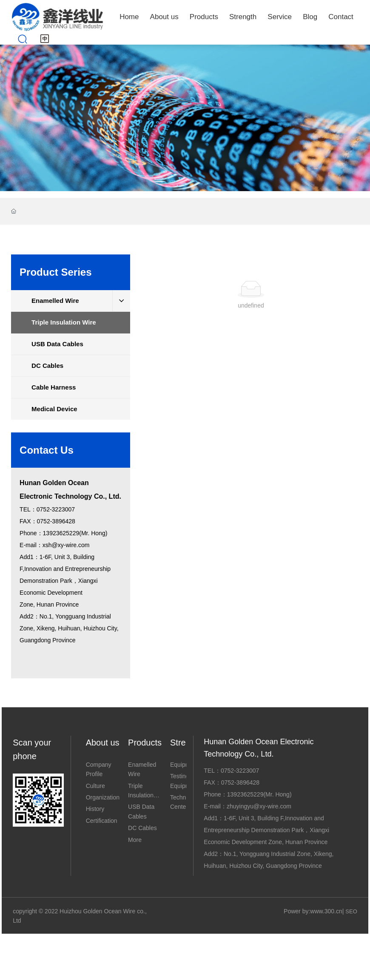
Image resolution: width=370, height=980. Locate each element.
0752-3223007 (240, 771)
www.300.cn (326, 911)
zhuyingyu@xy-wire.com (259, 806)
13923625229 (245, 794)
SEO (351, 911)
